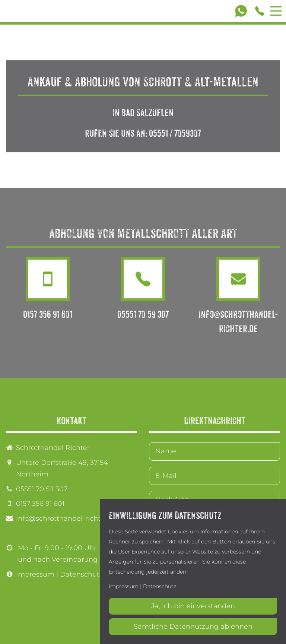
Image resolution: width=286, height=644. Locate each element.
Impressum (35, 574)
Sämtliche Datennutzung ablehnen (193, 626)
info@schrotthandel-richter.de (67, 518)
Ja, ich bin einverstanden (193, 606)
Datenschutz (81, 574)
